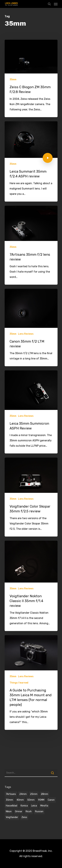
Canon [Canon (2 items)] (51, 800)
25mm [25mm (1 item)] (34, 794)
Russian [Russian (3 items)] (39, 811)
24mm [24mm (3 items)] (23, 794)
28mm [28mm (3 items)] (44, 794)
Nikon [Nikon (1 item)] (9, 811)
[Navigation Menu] (56, 4)
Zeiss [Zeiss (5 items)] (24, 817)
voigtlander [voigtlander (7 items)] (12, 817)
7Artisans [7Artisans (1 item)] (11, 794)
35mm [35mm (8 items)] (9, 800)
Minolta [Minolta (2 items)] (44, 806)
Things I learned (19, 683)
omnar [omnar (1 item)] (19, 811)
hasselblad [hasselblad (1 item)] (11, 806)
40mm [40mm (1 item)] (20, 800)
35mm (13, 80)
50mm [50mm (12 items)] (31, 800)
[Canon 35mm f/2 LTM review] (31, 328)
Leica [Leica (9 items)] (34, 806)
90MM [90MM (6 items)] (41, 800)
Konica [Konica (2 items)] (24, 806)
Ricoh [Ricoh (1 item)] (29, 811)
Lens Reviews (26, 334)
